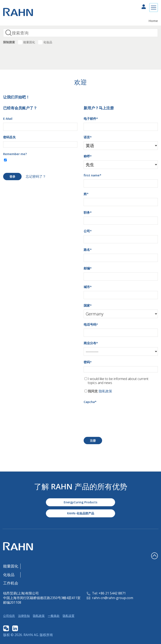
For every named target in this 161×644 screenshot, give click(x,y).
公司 (88, 231)
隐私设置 (69, 616)
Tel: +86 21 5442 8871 (106, 593)
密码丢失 (9, 137)
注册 (93, 441)
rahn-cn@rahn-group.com (110, 598)
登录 (12, 177)
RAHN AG (31, 635)
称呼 (88, 156)
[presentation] (116, 414)
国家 (88, 305)
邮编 (88, 268)
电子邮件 (91, 119)
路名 (88, 250)
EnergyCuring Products (80, 502)
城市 (88, 287)
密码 (88, 362)
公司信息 (9, 616)
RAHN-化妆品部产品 (81, 513)
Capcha (90, 402)
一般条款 (54, 616)
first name (92, 175)
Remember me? (15, 154)
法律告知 (24, 616)
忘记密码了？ (36, 176)
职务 (88, 212)
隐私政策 (105, 391)
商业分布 (91, 343)
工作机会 (11, 583)
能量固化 (29, 42)
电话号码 (91, 324)
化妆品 (48, 42)
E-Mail (8, 119)
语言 (88, 137)
